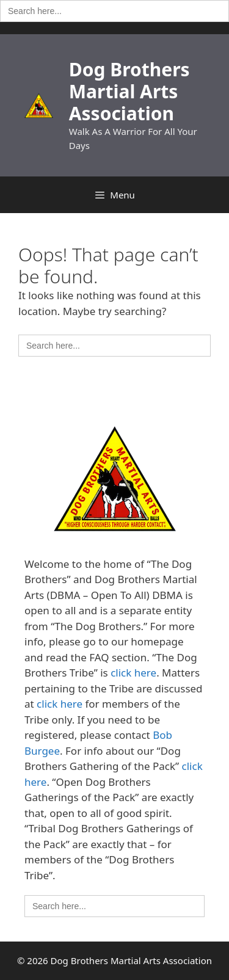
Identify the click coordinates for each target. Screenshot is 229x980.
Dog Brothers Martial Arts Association (129, 91)
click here (133, 673)
